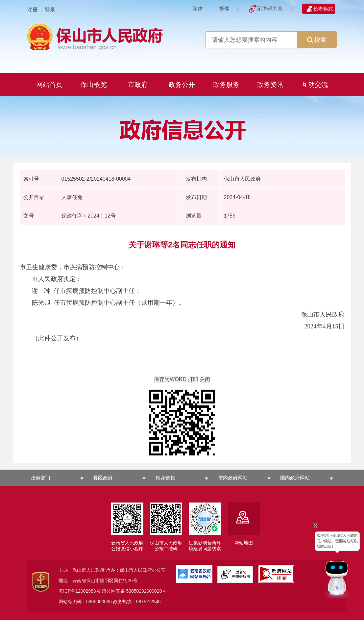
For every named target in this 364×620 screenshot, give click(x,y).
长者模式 (323, 9)
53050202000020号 (146, 591)
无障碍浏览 (270, 9)
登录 (50, 10)
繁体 (224, 9)
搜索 (317, 40)
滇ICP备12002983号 (80, 591)
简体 (198, 9)
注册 (33, 10)
